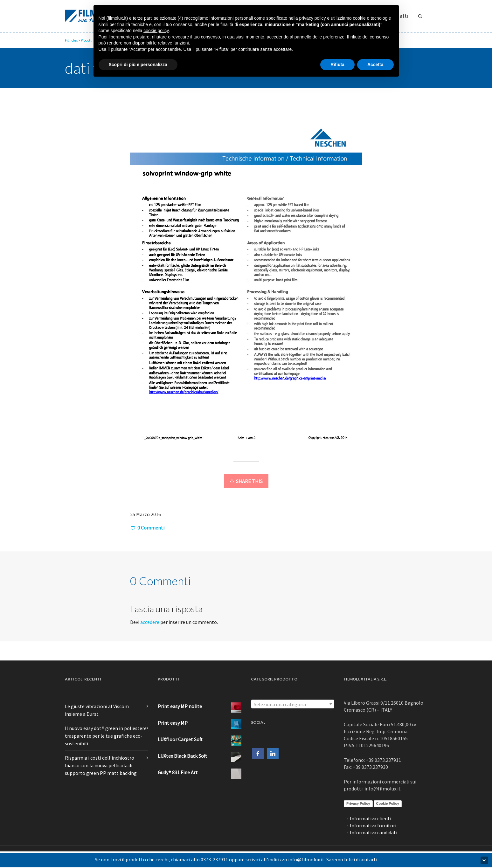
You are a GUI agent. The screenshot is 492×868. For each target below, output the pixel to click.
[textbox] (293, 704)
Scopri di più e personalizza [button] (138, 65)
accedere (150, 622)
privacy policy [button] (313, 18)
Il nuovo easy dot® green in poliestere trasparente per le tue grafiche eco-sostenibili (106, 736)
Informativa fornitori (373, 825)
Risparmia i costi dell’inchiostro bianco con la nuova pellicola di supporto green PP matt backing (101, 765)
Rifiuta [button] (337, 65)
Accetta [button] (375, 65)
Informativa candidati (374, 832)
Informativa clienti (371, 818)
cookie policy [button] (156, 31)
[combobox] (293, 704)
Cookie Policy (388, 803)
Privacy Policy (358, 803)
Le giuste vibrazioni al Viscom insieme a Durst (97, 710)
